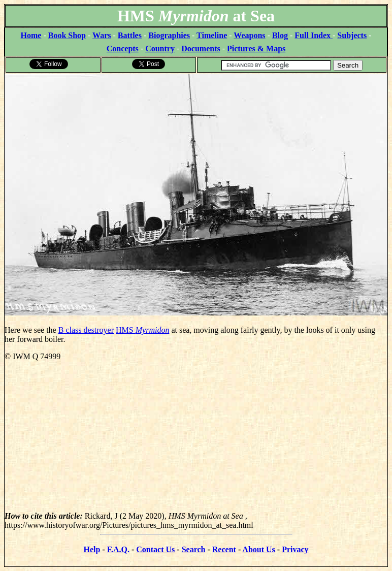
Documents (201, 49)
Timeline (212, 35)
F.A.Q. (118, 549)
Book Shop (67, 35)
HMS (142, 330)
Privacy (295, 549)
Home (31, 35)
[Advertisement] (196, 440)
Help (92, 549)
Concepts (123, 49)
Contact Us (155, 549)
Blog (280, 35)
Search (194, 549)
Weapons (249, 35)
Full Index (314, 35)
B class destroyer (86, 330)
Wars (102, 35)
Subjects (352, 35)
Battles (130, 35)
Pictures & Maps (256, 49)
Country (160, 49)
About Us (258, 549)
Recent (224, 549)
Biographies (169, 35)
